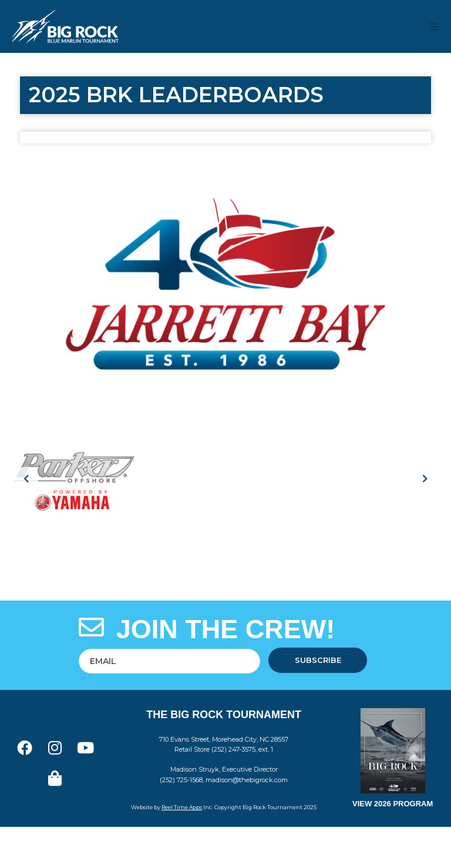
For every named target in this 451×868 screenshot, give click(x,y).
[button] (434, 27)
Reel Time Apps (182, 807)
